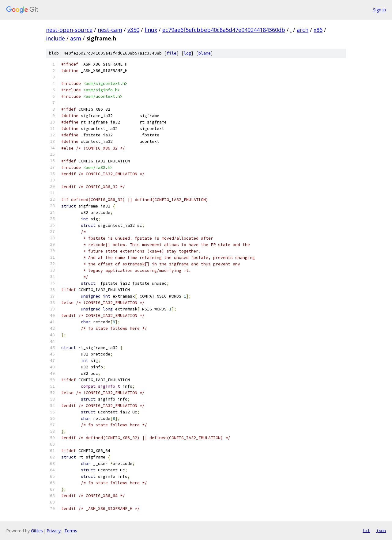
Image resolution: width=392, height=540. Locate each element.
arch (303, 30)
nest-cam (110, 30)
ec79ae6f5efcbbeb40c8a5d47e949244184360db (224, 30)
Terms (71, 531)
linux (151, 30)
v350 (133, 30)
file (171, 53)
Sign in (379, 10)
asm (76, 38)
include (55, 38)
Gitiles (37, 531)
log (187, 53)
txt (366, 530)
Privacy (54, 531)
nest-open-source (69, 30)
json (381, 530)
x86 (318, 30)
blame (205, 53)
